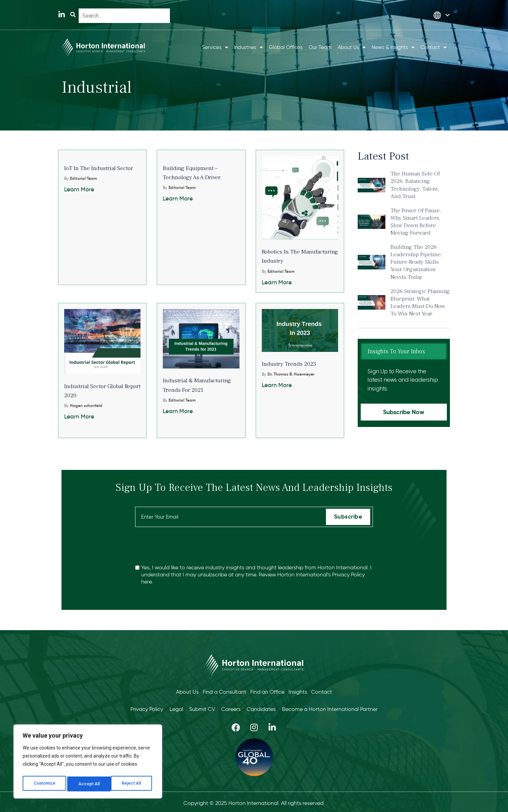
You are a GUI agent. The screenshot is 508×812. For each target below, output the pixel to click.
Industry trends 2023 (289, 364)
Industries (248, 47)
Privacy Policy (348, 575)
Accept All (132, 784)
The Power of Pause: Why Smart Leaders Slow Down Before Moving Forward (416, 222)
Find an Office (267, 691)
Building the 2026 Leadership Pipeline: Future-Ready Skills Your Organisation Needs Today (416, 262)
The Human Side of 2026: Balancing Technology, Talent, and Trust (415, 185)
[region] (88, 763)
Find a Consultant (222, 691)
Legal (170, 707)
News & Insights (393, 47)
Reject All (89, 784)
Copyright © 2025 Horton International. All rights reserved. (254, 801)
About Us (352, 47)
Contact (434, 47)
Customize (44, 784)
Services (215, 47)
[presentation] (186, 546)
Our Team (320, 47)
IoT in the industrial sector (99, 168)
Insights (300, 691)
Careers (233, 707)
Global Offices (286, 47)
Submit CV (200, 707)
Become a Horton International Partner (341, 707)
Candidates (268, 707)
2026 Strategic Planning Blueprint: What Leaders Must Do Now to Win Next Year (420, 303)
